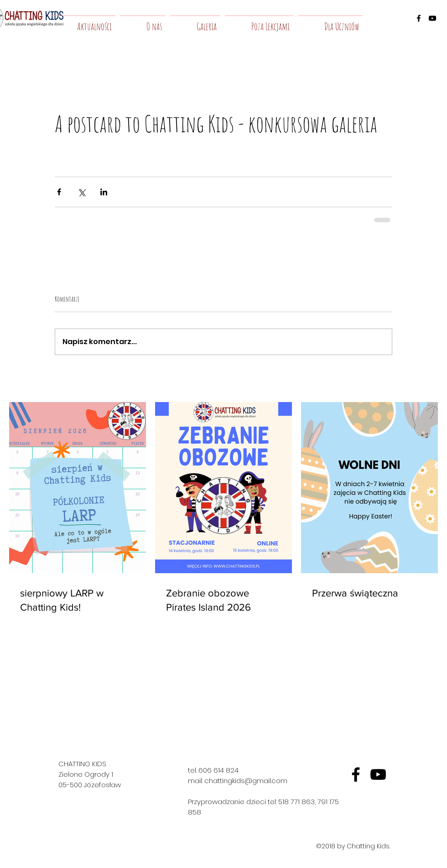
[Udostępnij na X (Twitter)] (81, 192)
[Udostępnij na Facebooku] (59, 192)
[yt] (378, 774)
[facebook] (419, 18)
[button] (143, 22)
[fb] (356, 774)
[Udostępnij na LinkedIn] (104, 192)
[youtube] (432, 18)
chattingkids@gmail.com (246, 781)
